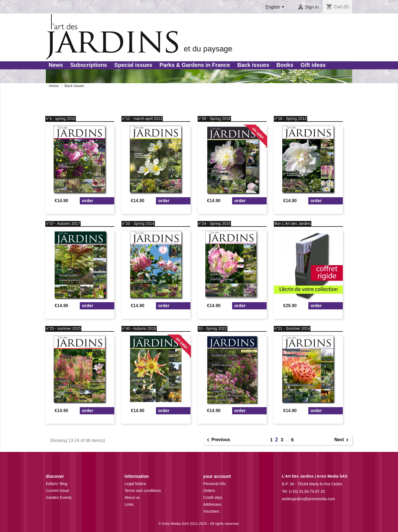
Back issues (253, 65)
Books (285, 65)
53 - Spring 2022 (213, 328)
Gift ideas (313, 65)
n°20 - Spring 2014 (138, 223)
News (56, 65)
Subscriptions (88, 65)
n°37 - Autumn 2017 (63, 223)
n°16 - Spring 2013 (290, 118)
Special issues (133, 65)
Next (342, 440)
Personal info (214, 484)
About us (132, 497)
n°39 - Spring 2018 (214, 118)
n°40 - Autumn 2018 (139, 328)
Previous (217, 440)
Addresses (212, 504)
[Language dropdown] (276, 7)
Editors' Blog (57, 484)
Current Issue (57, 491)
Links (129, 504)
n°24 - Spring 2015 (214, 223)
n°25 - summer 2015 (63, 328)
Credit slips (213, 497)
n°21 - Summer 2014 (292, 328)
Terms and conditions (143, 491)
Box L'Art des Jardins (293, 223)
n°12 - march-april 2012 (142, 118)
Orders (209, 491)
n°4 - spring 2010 (61, 118)
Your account (217, 476)
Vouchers (211, 511)
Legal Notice (135, 484)
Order (88, 201)
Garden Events (59, 497)
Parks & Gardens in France (195, 65)
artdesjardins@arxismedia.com (308, 499)
